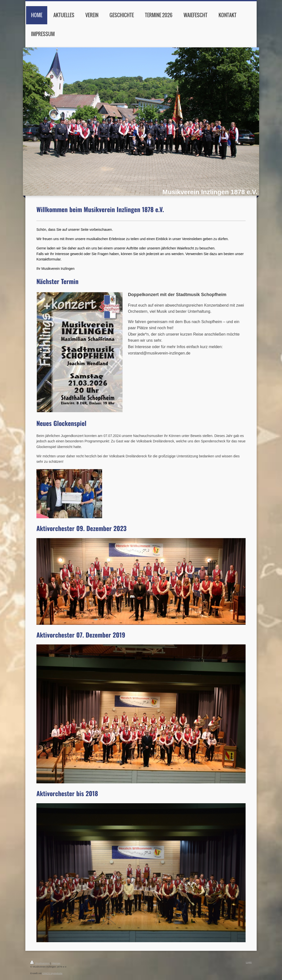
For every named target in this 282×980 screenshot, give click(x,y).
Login (249, 962)
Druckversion (40, 963)
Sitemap (56, 963)
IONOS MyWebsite (52, 973)
